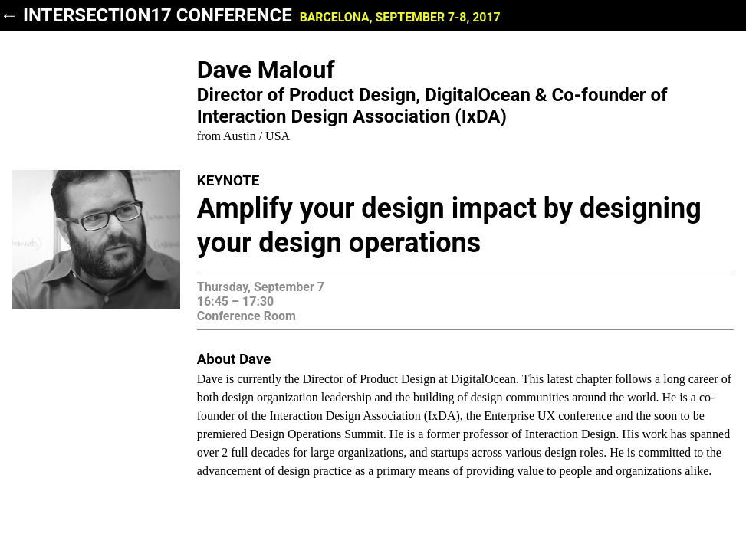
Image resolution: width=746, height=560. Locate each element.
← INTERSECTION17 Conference (250, 15)
